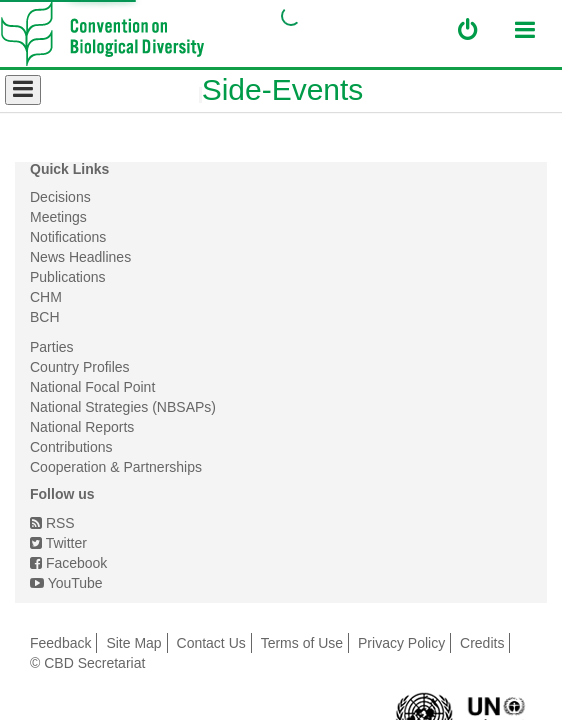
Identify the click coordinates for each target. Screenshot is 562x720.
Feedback (60, 643)
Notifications (68, 237)
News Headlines (80, 257)
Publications (68, 277)
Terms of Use (302, 643)
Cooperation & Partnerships (116, 467)
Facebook (68, 563)
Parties (52, 347)
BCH (45, 317)
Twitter (58, 543)
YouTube (66, 583)
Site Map (133, 643)
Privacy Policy (401, 643)
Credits (482, 643)
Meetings (58, 217)
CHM (46, 297)
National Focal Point (92, 387)
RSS (52, 523)
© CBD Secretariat (87, 663)
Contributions (71, 447)
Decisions (60, 197)
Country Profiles (80, 367)
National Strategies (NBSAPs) (123, 407)
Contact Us (211, 643)
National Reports (82, 427)
